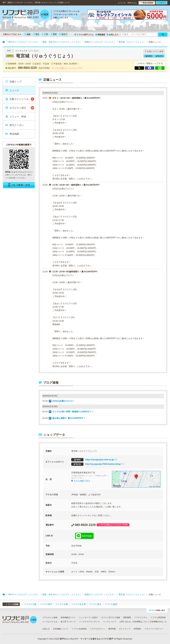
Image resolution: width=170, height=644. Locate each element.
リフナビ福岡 (111, 604)
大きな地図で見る (81, 481)
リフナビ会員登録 (79, 629)
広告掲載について (61, 629)
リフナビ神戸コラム (84, 35)
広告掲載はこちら (140, 622)
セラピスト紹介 (20, 108)
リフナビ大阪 (30, 604)
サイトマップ (125, 629)
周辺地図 (12, 134)
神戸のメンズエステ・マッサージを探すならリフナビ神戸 (86, 639)
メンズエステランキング (89, 622)
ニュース (12, 90)
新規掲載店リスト (68, 617)
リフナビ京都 (62, 604)
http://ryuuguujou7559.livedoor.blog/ (98, 464)
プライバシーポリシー (154, 629)
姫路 (27, 34)
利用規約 (137, 629)
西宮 (54, 34)
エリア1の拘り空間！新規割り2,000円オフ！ (73, 412)
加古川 (63, 34)
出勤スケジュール (20, 99)
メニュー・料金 (16, 117)
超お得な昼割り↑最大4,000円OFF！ (69, 418)
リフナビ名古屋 (78, 604)
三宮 (45, 34)
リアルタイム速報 (50, 617)
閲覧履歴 (100, 35)
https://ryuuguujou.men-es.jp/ (94, 460)
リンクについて (110, 622)
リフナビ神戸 (46, 604)
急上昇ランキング (68, 622)
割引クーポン (15, 125)
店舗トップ (13, 82)
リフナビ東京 (95, 604)
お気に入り (112, 35)
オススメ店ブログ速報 (111, 617)
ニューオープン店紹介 (88, 617)
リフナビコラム (141, 617)
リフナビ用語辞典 (158, 617)
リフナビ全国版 (11, 604)
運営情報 (112, 629)
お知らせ (46, 629)
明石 (36, 34)
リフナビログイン (97, 629)
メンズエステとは (50, 622)
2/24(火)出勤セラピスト (63, 401)
